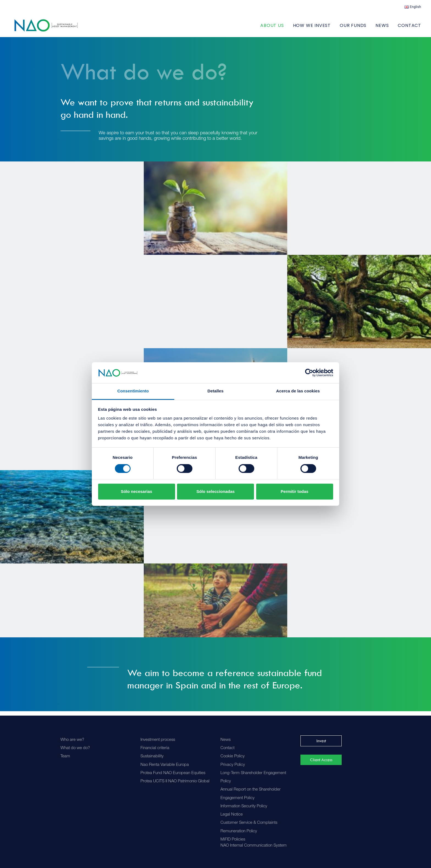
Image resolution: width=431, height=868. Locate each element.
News (382, 28)
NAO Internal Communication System (254, 846)
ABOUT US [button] (272, 28)
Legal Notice (232, 815)
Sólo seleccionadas (215, 491)
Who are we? (72, 740)
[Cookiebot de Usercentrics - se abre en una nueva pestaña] (309, 373)
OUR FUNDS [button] (353, 28)
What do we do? (75, 748)
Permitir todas (295, 491)
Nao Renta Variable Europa (165, 765)
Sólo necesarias (136, 491)
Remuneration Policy (239, 831)
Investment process (158, 740)
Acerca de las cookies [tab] (298, 391)
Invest (321, 741)
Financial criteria (155, 748)
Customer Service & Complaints (249, 823)
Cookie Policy (233, 756)
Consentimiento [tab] (133, 391)
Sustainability (152, 756)
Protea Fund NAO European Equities (173, 773)
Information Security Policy (244, 806)
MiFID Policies (233, 840)
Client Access (321, 760)
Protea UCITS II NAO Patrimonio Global (175, 781)
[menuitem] (413, 7)
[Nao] (52, 28)
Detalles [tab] (215, 391)
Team (65, 756)
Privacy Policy (233, 765)
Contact (409, 28)
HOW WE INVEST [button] (312, 28)
